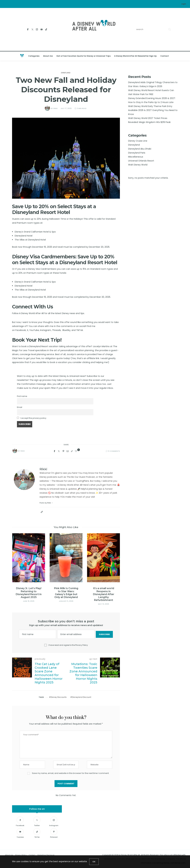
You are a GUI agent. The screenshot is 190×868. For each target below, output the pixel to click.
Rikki (56, 108)
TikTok (80, 330)
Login (184, 4)
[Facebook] (28, 29)
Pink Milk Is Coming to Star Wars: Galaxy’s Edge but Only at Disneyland (66, 593)
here (20, 358)
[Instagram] (37, 29)
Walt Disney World (138, 165)
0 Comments (114, 451)
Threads (56, 330)
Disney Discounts (59, 697)
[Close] (94, 862)
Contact (165, 56)
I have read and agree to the (68, 645)
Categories (34, 56)
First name (22, 396)
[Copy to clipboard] (72, 451)
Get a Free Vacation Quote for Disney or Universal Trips (83, 56)
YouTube (34, 330)
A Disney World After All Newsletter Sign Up (135, 56)
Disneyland (66, 73)
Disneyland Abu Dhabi (140, 149)
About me (48, 56)
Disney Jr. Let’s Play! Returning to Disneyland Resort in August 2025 (29, 593)
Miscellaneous (136, 157)
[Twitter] (32, 29)
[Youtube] (42, 29)
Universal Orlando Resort (141, 161)
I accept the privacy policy (33, 418)
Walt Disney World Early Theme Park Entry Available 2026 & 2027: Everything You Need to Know (153, 110)
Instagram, (46, 330)
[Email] (68, 451)
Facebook (21, 330)
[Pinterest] (63, 451)
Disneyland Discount (82, 697)
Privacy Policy (82, 645)
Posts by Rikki (46, 503)
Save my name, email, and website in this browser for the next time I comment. (71, 773)
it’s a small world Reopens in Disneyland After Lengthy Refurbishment (104, 594)
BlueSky (66, 330)
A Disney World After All (31, 313)
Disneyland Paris (137, 153)
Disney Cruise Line (138, 141)
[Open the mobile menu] (184, 56)
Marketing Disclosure (46, 855)
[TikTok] (46, 29)
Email (20, 407)
